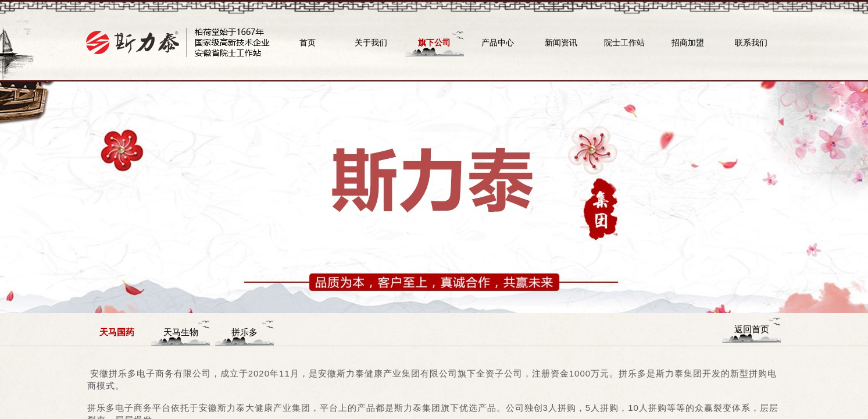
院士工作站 (624, 42)
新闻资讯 (561, 42)
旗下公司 (434, 42)
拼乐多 (244, 332)
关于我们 (371, 42)
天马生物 (181, 332)
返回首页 (752, 329)
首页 (308, 42)
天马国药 (117, 332)
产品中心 (498, 42)
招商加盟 (688, 42)
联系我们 (751, 42)
